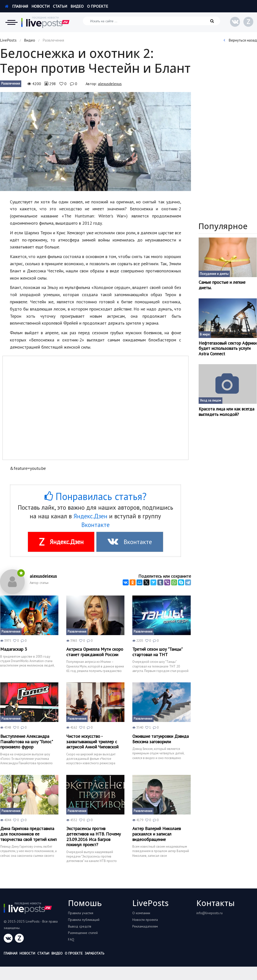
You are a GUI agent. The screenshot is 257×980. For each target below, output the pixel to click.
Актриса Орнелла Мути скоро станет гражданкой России (95, 652)
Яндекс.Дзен (90, 516)
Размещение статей (83, 933)
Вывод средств (80, 926)
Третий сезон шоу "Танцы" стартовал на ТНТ (157, 652)
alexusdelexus (110, 84)
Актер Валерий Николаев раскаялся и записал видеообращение (157, 834)
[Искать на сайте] (152, 21)
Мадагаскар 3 (14, 649)
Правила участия (81, 913)
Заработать (94, 953)
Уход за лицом (210, 400)
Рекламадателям (145, 926)
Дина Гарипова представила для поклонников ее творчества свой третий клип (28, 834)
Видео (77, 6)
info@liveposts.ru (210, 913)
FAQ (71, 939)
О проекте (98, 6)
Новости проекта (145, 920)
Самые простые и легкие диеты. (222, 285)
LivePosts (8, 40)
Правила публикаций (84, 920)
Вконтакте (95, 525)
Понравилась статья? (95, 496)
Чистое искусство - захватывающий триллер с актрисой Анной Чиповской (92, 742)
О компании (141, 913)
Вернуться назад (240, 40)
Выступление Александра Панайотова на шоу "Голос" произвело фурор (26, 742)
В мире (205, 334)
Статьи (60, 6)
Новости (40, 6)
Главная (16, 6)
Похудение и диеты (214, 274)
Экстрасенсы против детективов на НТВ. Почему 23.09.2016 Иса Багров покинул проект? (93, 837)
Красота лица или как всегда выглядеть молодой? (226, 412)
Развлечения (11, 84)
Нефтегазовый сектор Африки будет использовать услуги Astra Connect (228, 348)
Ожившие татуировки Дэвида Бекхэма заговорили (161, 739)
